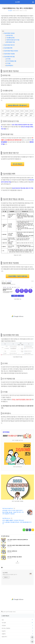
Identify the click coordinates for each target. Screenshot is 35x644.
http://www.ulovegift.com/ (8, 508)
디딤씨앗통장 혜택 (8, 48)
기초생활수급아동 (10, 38)
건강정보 (17, 625)
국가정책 (10, 11)
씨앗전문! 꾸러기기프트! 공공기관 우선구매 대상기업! (13, 511)
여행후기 (17, 634)
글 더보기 (17, 563)
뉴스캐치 (18, 2)
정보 (17, 620)
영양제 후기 (17, 637)
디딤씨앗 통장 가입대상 (9, 33)
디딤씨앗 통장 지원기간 (9, 45)
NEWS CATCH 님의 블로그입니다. (10, 574)
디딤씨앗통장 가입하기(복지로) (17, 276)
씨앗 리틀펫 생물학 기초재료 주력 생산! (13, 520)
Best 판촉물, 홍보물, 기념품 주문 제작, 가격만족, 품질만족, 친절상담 (13, 513)
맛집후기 (17, 631)
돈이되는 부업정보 (17, 628)
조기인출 (8, 63)
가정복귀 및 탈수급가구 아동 (13, 40)
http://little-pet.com (6, 518)
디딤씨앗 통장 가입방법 (9, 54)
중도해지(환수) (10, 65)
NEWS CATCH (16, 11)
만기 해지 (8, 59)
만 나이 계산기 (18, 164)
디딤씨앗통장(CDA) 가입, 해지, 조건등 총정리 (17, 8)
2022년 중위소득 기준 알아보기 (18, 105)
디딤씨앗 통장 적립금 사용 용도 (11, 51)
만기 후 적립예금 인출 (11, 61)
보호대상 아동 (9, 35)
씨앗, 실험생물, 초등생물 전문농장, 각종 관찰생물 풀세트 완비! (17, 523)
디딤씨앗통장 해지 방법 (9, 57)
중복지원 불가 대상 (11, 42)
